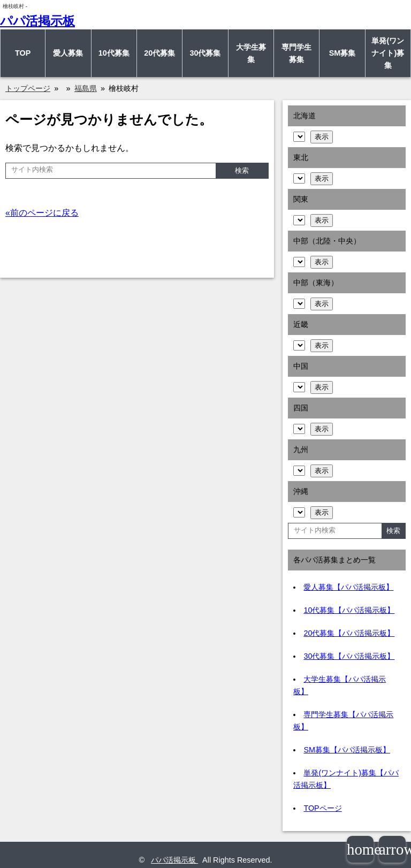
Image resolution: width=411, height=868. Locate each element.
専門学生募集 (296, 53)
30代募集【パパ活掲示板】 (349, 656)
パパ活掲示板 (37, 21)
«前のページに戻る (42, 213)
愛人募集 (68, 53)
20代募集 (159, 53)
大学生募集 (251, 53)
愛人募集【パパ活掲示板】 (348, 587)
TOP (23, 53)
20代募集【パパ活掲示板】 (349, 633)
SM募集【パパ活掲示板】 (347, 750)
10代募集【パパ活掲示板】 (349, 610)
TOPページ (322, 808)
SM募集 (342, 53)
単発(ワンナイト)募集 (388, 53)
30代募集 (205, 53)
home (360, 849)
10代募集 (114, 53)
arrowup (392, 849)
